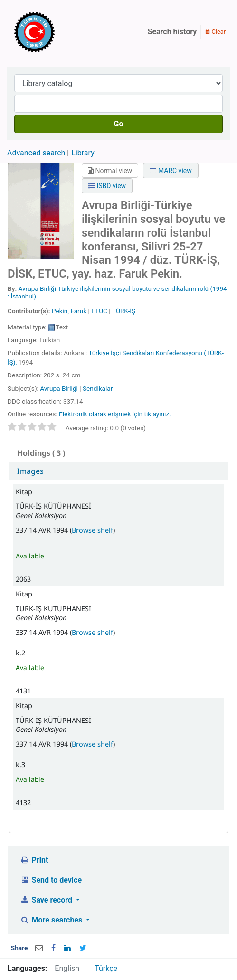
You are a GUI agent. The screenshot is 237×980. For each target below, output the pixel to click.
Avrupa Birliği (59, 388)
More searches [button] (52, 920)
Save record (47, 900)
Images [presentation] (30, 471)
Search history (172, 32)
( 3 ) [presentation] (41, 453)
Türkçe (106, 968)
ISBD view (107, 186)
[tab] (118, 453)
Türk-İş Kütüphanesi (62, 32)
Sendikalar (98, 388)
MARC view (171, 171)
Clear (215, 32)
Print (34, 860)
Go (119, 124)
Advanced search (36, 153)
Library (83, 153)
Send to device (51, 880)
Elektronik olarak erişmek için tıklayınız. (115, 414)
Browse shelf (92, 530)
